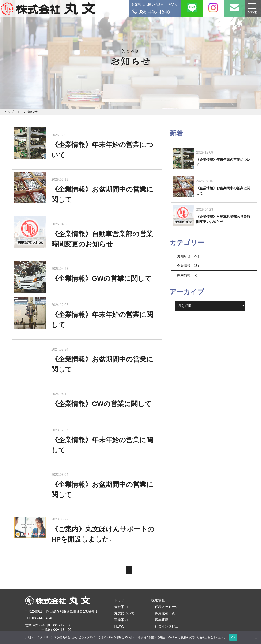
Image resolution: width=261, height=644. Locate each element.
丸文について (124, 613)
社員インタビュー (168, 626)
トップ (119, 600)
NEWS (119, 626)
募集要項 (162, 620)
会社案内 (121, 607)
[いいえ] (256, 637)
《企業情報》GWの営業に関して (101, 278)
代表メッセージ (167, 607)
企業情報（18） (189, 266)
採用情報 (158, 600)
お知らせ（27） (189, 256)
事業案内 (121, 620)
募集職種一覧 (165, 613)
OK (233, 637)
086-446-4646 (43, 618)
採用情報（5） (188, 275)
